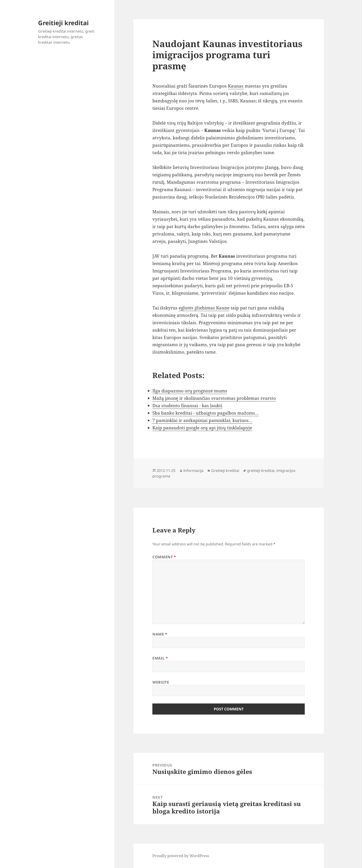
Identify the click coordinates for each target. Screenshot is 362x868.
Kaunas (236, 86)
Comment (164, 557)
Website (161, 682)
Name (160, 634)
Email (160, 658)
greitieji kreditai (261, 471)
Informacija (193, 471)
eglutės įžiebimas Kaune (204, 308)
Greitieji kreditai (63, 23)
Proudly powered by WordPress (181, 856)
